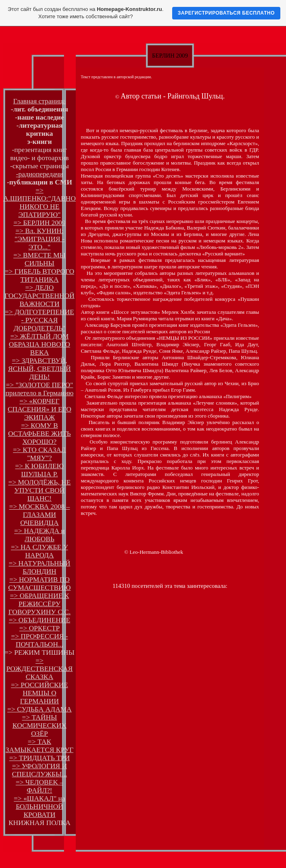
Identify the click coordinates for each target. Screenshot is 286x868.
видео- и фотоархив (39, 158)
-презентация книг (40, 150)
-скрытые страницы (39, 166)
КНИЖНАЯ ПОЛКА (39, 823)
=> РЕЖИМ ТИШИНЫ (39, 653)
